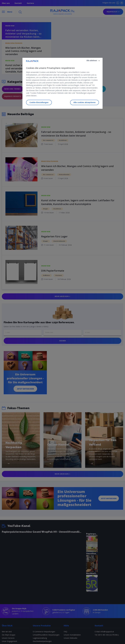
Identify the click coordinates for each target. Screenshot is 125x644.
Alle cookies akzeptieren (85, 102)
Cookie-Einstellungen (39, 102)
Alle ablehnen (92, 61)
